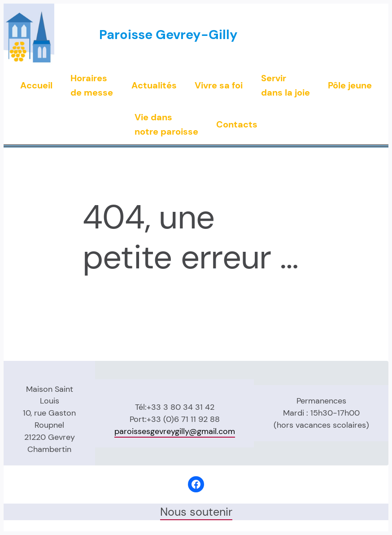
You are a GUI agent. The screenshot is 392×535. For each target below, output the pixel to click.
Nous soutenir (196, 512)
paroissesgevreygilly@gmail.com (175, 431)
